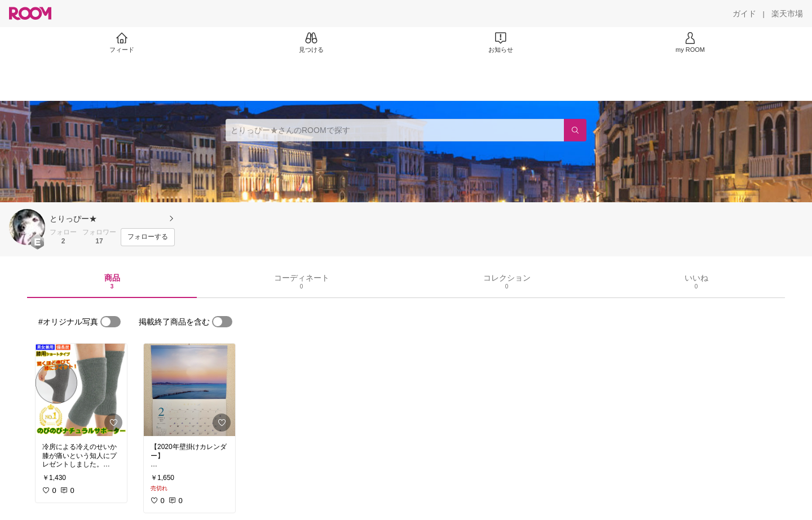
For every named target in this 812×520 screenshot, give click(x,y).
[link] (81, 390)
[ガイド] (744, 14)
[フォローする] (148, 237)
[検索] (575, 130)
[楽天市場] (787, 14)
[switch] (111, 322)
